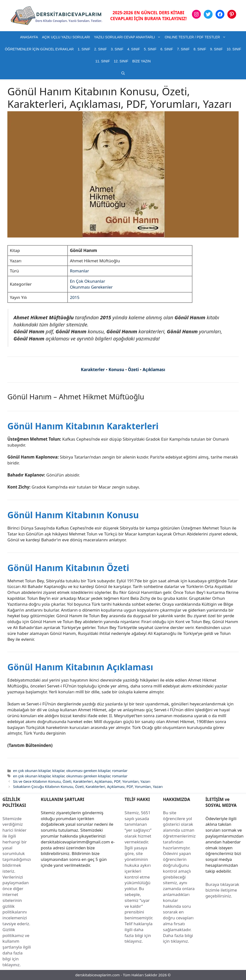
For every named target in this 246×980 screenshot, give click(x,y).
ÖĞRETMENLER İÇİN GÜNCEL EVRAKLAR (39, 49)
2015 (75, 297)
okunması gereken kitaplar (88, 771)
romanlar (120, 771)
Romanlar (79, 271)
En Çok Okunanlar (87, 281)
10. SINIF (234, 49)
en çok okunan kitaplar (32, 771)
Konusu (116, 370)
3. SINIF (117, 49)
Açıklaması (154, 370)
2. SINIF (100, 49)
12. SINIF (121, 61)
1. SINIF (84, 49)
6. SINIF (167, 49)
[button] (123, 73)
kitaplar (58, 771)
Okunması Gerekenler (91, 287)
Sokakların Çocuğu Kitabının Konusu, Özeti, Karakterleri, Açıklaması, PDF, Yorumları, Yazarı (88, 787)
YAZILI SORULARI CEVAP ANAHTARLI (128, 37)
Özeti (133, 370)
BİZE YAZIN (141, 61)
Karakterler (93, 370)
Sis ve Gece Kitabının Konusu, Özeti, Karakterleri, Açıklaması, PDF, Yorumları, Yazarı (82, 781)
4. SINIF (134, 49)
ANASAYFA (29, 37)
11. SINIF (103, 61)
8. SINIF (200, 49)
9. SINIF (216, 49)
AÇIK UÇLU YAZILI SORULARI (66, 37)
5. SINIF (150, 49)
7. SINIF (183, 49)
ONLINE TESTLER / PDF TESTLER (196, 37)
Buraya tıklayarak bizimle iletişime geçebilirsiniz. (222, 890)
